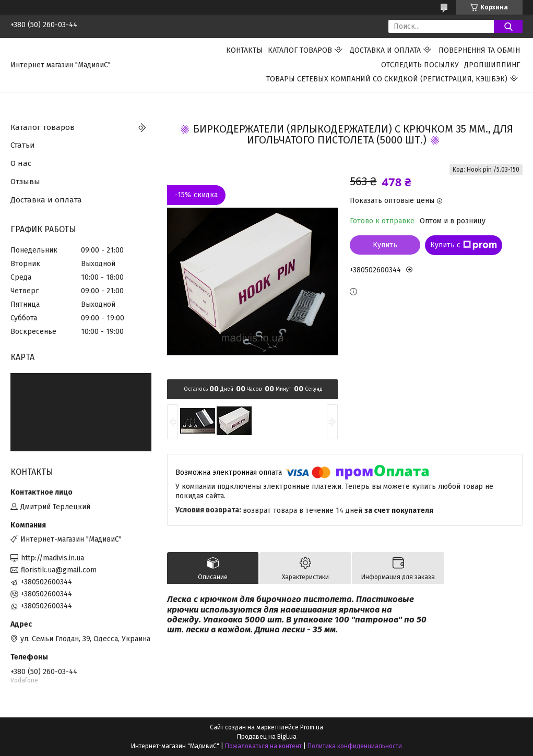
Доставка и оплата (385, 50)
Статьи (23, 145)
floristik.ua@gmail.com (59, 570)
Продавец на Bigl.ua (267, 737)
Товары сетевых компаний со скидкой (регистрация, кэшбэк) (387, 79)
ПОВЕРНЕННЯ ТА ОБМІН (479, 50)
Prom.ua (312, 727)
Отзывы (25, 182)
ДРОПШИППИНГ (492, 65)
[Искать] (508, 26)
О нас (21, 163)
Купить (385, 245)
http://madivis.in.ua (52, 558)
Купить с (464, 245)
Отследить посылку (420, 65)
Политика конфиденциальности (355, 746)
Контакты (244, 50)
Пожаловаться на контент (263, 746)
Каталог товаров (300, 50)
